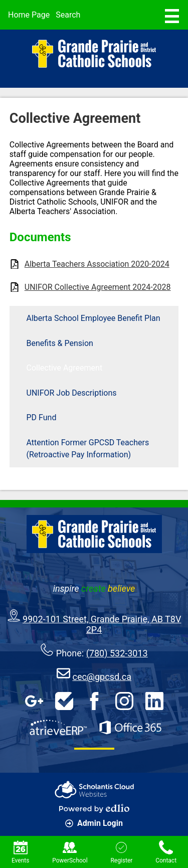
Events (21, 852)
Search (68, 15)
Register (121, 852)
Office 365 (130, 728)
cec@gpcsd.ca (102, 677)
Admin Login (94, 823)
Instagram (124, 701)
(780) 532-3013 (117, 653)
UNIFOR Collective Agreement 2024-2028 (98, 287)
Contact (166, 852)
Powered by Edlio (94, 808)
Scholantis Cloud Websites (94, 790)
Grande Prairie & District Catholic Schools (94, 54)
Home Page (29, 15)
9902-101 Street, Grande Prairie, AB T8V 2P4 (102, 624)
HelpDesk (64, 701)
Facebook (94, 701)
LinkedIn (154, 701)
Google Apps (34, 701)
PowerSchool (70, 852)
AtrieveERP (58, 728)
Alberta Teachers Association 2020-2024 (97, 264)
